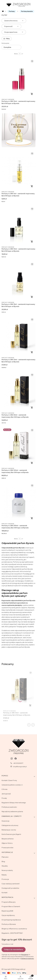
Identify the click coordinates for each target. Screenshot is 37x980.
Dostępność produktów (10, 888)
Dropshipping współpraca (11, 920)
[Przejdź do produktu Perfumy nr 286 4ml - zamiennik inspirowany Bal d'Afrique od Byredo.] (18, 170)
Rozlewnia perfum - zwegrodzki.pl (3, 11)
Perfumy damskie (27, 11)
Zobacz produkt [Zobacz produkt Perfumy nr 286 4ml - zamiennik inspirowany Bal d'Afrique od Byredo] (32, 186)
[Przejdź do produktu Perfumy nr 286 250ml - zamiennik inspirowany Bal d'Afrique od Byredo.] (18, 502)
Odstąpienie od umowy (10, 825)
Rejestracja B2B (7, 911)
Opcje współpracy (8, 915)
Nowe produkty (7, 870)
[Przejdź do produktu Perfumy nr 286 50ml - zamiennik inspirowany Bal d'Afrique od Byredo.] (18, 391)
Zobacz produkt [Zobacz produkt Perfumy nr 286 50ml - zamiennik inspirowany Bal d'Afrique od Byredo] (32, 408)
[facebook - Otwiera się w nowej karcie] (16, 759)
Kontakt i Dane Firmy (9, 780)
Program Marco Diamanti (11, 906)
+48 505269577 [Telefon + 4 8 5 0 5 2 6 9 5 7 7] (18, 763)
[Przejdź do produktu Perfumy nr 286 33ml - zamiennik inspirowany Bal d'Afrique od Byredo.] (18, 336)
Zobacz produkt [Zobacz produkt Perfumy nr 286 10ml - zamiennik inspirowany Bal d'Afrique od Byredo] (32, 94)
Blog (3, 861)
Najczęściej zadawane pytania (12, 811)
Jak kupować (6, 794)
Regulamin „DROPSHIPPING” (12, 933)
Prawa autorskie (7, 848)
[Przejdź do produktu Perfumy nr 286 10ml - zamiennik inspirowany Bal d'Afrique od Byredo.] (18, 78)
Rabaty (4, 875)
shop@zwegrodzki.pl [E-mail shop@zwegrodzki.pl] (20, 767)
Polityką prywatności (27, 958)
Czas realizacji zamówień (11, 884)
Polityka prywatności (9, 807)
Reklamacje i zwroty (9, 830)
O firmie (4, 789)
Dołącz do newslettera (14, 949)
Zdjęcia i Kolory (7, 843)
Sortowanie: (5, 43)
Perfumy (12, 11)
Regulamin (25, 955)
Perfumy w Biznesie (9, 924)
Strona (16, 54)
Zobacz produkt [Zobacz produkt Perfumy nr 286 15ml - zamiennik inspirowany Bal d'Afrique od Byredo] (32, 297)
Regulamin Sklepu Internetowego (14, 803)
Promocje (5, 879)
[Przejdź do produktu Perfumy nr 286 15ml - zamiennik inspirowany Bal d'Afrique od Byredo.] (18, 281)
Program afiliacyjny (9, 902)
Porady (4, 798)
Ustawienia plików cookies (11, 785)
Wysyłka (5, 866)
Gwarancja (5, 821)
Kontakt (4, 893)
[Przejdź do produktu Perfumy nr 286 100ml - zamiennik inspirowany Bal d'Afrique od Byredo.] (18, 447)
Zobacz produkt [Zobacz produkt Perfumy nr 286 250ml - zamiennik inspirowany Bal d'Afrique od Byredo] (32, 518)
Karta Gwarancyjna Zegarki (11, 834)
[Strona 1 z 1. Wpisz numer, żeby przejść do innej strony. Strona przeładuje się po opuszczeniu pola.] (20, 54)
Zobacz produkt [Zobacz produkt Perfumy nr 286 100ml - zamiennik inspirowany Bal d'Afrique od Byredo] (32, 463)
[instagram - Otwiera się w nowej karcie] (12, 759)
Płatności (5, 857)
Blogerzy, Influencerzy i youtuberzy (14, 929)
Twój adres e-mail (7, 944)
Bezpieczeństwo (8, 839)
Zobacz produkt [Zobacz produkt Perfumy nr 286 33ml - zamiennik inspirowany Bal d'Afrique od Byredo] (32, 352)
